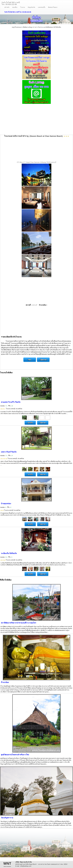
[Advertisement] (36, 120)
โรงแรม (23, 7)
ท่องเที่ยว (15, 7)
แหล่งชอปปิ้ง (42, 7)
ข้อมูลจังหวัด (31, 7)
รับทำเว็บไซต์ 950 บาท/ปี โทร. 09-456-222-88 (18, 12)
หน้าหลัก (7, 7)
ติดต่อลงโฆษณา (53, 7)
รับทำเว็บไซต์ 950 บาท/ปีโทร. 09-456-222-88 (11, 3)
